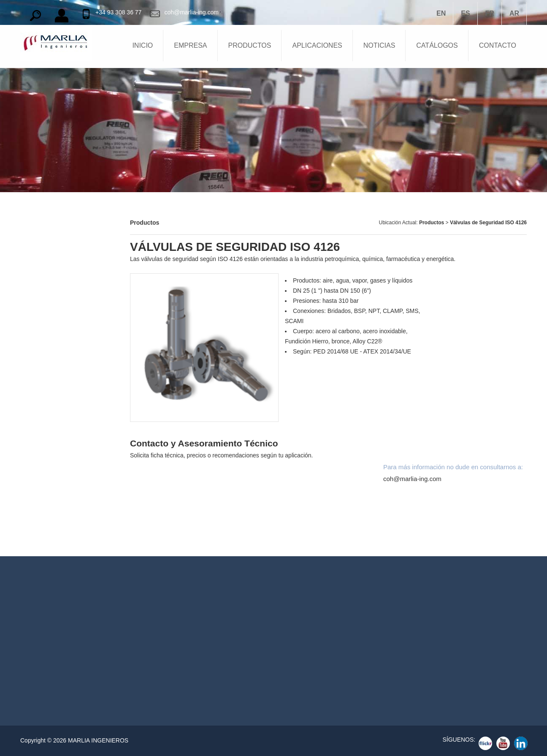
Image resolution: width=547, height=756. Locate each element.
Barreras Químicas (48, 222)
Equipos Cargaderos (51, 388)
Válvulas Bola (326, 636)
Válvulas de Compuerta (55, 482)
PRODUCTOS (250, 45)
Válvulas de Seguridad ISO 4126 (488, 223)
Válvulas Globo (43, 530)
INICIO (142, 45)
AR (514, 13)
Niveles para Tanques (52, 317)
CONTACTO (498, 45)
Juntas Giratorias (46, 411)
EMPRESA (190, 45)
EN (441, 13)
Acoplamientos (43, 435)
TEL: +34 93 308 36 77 (184, 648)
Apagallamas (40, 269)
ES (465, 13)
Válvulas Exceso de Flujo (57, 506)
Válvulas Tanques (47, 246)
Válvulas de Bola (45, 459)
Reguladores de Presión (56, 340)
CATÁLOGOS (437, 45)
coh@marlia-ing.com (191, 12)
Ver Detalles (81, 645)
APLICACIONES (317, 45)
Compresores (41, 364)
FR (490, 13)
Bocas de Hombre (47, 293)
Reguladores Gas (328, 650)
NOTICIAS (379, 45)
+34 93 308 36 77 (118, 12)
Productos (432, 223)
